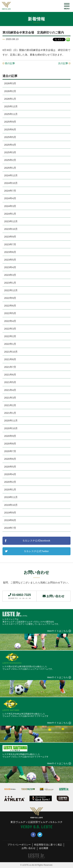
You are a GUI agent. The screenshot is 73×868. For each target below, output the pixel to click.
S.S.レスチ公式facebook (36, 541)
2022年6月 (10, 306)
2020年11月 (11, 420)
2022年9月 (10, 298)
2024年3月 (10, 206)
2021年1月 (10, 413)
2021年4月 (10, 390)
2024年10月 (11, 183)
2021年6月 (10, 375)
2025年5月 (10, 137)
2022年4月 (10, 321)
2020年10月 (11, 428)
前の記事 (10, 63)
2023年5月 (10, 260)
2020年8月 (10, 444)
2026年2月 (10, 91)
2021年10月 (11, 352)
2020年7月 (10, 451)
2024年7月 (10, 191)
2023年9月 (10, 237)
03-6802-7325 (20, 596)
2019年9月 (10, 513)
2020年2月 (10, 482)
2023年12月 (11, 221)
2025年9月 (10, 122)
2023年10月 (11, 229)
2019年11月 (11, 497)
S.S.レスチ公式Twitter (36, 551)
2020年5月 (10, 467)
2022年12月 (11, 290)
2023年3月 (10, 275)
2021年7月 (10, 367)
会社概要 (44, 848)
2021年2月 (10, 405)
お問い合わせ (54, 596)
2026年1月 (10, 99)
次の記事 (63, 63)
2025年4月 (10, 145)
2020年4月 (10, 474)
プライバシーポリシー (19, 845)
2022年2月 (10, 336)
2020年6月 (10, 459)
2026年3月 (10, 83)
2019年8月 (10, 520)
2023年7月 (10, 244)
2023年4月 (10, 267)
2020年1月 (10, 489)
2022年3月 (10, 329)
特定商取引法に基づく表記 (48, 845)
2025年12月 (11, 106)
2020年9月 (10, 436)
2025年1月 (10, 168)
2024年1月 (10, 214)
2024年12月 (11, 175)
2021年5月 (10, 382)
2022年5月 (10, 313)
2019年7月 (10, 528)
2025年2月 (10, 160)
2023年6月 (10, 252)
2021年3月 (10, 398)
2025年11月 (11, 114)
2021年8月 (10, 359)
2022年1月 (10, 344)
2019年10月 (11, 505)
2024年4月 (10, 198)
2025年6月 (10, 129)
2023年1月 (10, 283)
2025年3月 (10, 152)
